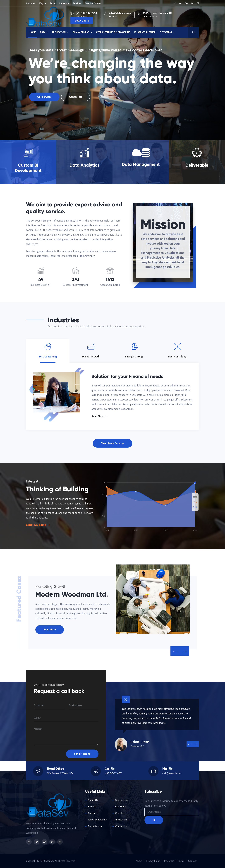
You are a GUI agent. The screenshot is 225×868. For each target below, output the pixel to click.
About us (30, 3)
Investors (169, 861)
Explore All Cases (38, 525)
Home (33, 32)
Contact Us (74, 97)
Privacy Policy (153, 861)
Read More (100, 416)
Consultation (95, 826)
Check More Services (113, 443)
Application (60, 32)
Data (44, 32)
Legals (181, 861)
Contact (192, 861)
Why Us (42, 3)
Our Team (121, 807)
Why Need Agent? (97, 820)
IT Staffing (167, 32)
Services (77, 3)
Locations (64, 3)
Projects (92, 807)
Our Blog (120, 813)
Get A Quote (82, 21)
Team (53, 3)
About (139, 861)
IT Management (82, 32)
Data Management (141, 165)
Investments (122, 820)
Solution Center (93, 3)
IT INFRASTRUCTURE (145, 32)
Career (92, 813)
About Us (93, 800)
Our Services (43, 97)
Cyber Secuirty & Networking (113, 32)
